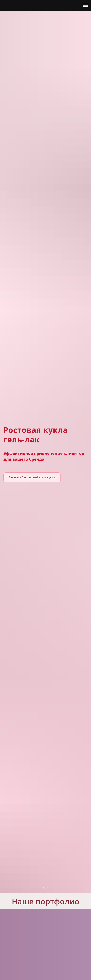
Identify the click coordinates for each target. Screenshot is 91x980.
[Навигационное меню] (85, 5)
